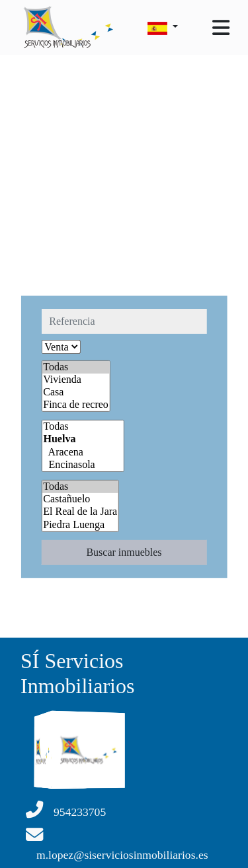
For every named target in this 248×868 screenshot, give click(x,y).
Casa (76, 392)
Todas (76, 367)
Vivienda (76, 380)
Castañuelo (80, 499)
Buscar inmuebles (124, 552)
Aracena (83, 452)
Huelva (83, 439)
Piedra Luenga (80, 524)
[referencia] (124, 321)
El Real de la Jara (80, 512)
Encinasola (83, 465)
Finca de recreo (76, 405)
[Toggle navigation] (221, 28)
